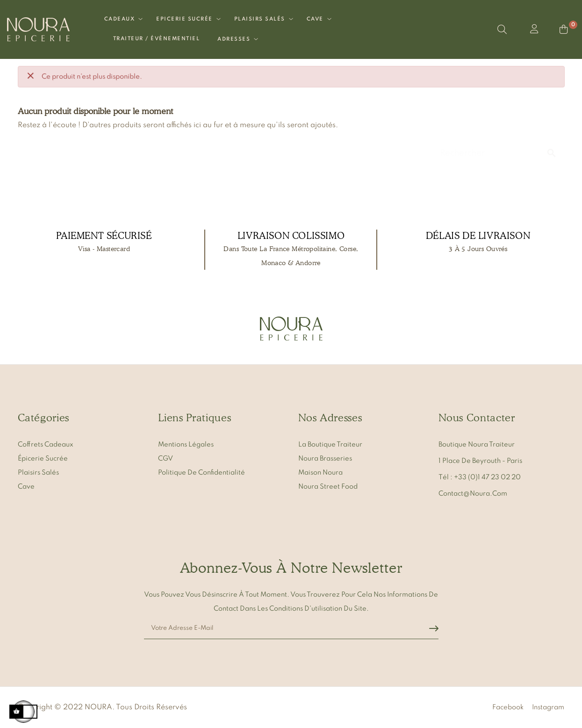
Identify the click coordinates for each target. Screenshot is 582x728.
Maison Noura (320, 472)
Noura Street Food (328, 486)
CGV (165, 458)
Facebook (508, 706)
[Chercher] (496, 148)
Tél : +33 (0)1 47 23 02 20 (480, 476)
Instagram (548, 706)
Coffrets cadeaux (46, 444)
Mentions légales (186, 444)
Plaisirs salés (38, 472)
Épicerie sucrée (43, 458)
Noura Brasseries (325, 458)
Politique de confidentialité (201, 472)
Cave (26, 486)
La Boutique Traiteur (330, 444)
